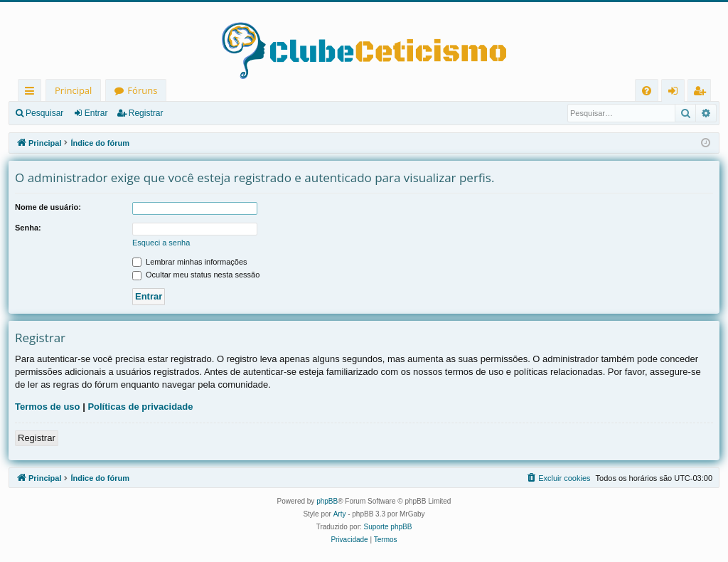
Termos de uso (48, 407)
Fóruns (142, 90)
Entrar (96, 113)
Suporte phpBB (388, 527)
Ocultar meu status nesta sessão (196, 275)
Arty (340, 514)
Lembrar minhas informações (190, 262)
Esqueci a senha (161, 243)
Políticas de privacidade (140, 407)
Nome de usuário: (48, 207)
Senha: (28, 228)
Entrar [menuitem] (676, 93)
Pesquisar (44, 113)
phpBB (327, 501)
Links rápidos (32, 93)
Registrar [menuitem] (702, 93)
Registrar (146, 113)
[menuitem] (647, 91)
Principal (73, 90)
